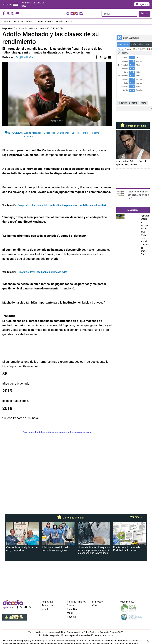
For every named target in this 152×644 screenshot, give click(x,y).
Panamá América (76, 602)
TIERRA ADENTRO (45, 21)
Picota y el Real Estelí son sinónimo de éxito (42, 272)
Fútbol (85, 133)
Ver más (136, 517)
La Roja (76, 133)
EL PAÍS (60, 21)
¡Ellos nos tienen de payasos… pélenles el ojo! (139, 195)
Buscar (145, 14)
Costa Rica (50, 133)
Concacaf (29, 136)
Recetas (71, 617)
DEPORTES (18, 21)
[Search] (119, 14)
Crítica (70, 605)
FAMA (7, 21)
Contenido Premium (133, 126)
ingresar (142, 4)
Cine (95, 605)
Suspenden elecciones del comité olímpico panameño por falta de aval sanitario (63, 205)
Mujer (70, 613)
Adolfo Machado (33, 133)
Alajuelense (64, 133)
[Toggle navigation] (16, 4)
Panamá (95, 133)
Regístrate (47, 602)
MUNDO (30, 21)
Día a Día (72, 609)
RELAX (69, 21)
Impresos (98, 602)
